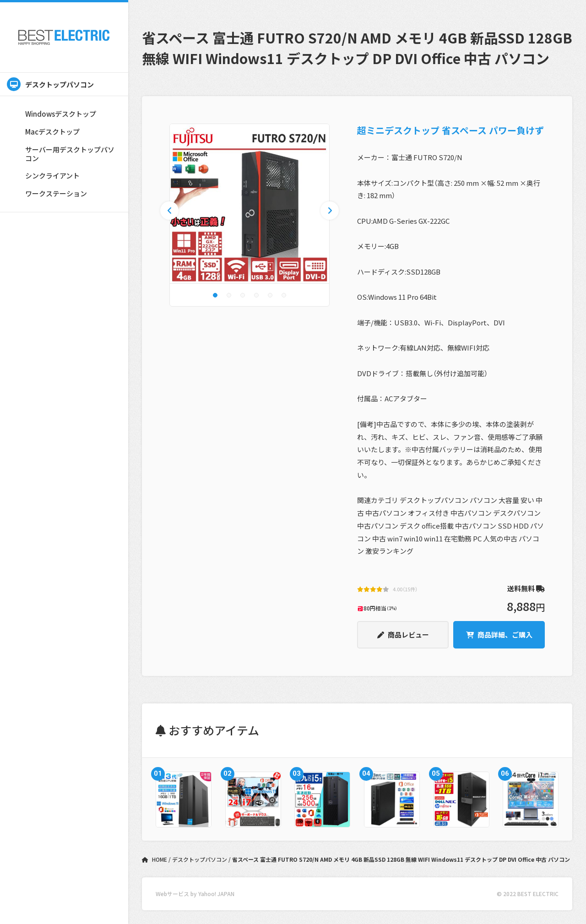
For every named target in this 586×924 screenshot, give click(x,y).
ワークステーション (56, 193)
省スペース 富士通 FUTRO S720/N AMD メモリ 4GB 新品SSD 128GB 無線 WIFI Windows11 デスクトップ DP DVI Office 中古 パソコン (401, 859)
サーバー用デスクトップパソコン (70, 154)
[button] (215, 295)
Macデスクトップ (52, 132)
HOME (155, 859)
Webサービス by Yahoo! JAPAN (195, 894)
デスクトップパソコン (50, 84)
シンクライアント (52, 176)
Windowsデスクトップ (61, 114)
